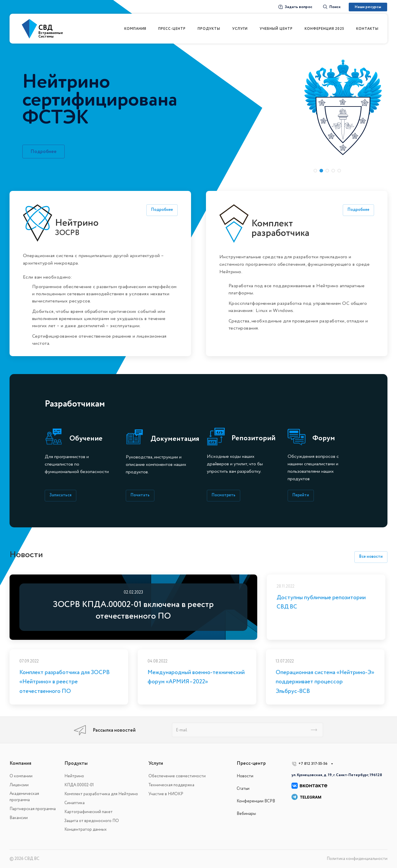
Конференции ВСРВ (256, 801)
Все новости (371, 556)
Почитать (140, 495)
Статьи (243, 789)
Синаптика (75, 803)
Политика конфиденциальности (357, 859)
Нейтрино (74, 776)
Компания (20, 763)
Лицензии (19, 785)
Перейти (301, 495)
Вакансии (19, 818)
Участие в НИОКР (166, 794)
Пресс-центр (251, 763)
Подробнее (44, 152)
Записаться (61, 495)
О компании (21, 776)
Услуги (156, 763)
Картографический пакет (89, 812)
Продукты (76, 763)
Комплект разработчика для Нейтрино (101, 794)
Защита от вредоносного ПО (92, 821)
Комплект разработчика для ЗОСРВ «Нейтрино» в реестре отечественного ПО (65, 682)
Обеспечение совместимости (177, 776)
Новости (245, 776)
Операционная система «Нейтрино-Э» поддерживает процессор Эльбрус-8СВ (325, 682)
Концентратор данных (86, 829)
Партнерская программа (33, 809)
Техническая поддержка (171, 785)
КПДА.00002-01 (79, 785)
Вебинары (246, 814)
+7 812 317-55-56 (313, 764)
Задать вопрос (295, 7)
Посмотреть (224, 495)
